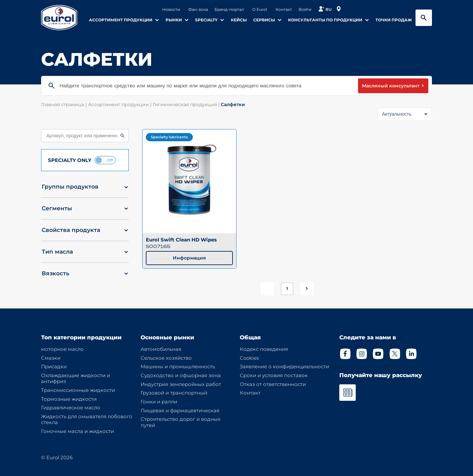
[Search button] (424, 18)
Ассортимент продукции (120, 104)
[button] (85, 189)
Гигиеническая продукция (187, 104)
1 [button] (287, 288)
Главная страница (65, 104)
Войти (305, 10)
